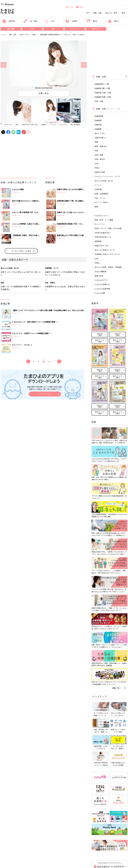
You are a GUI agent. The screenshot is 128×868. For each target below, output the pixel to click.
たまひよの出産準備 (102, 289)
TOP (88, 13)
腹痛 (34, 35)
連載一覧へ (117, 688)
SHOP (70, 7)
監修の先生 (99, 276)
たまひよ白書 (100, 293)
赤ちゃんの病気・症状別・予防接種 (108, 267)
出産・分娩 (99, 101)
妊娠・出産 (97, 13)
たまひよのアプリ (101, 280)
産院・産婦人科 (101, 146)
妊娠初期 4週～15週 (102, 88)
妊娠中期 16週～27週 (103, 93)
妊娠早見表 (9, 21)
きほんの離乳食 (101, 271)
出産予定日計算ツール (103, 237)
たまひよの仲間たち (102, 284)
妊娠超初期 (99, 116)
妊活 (123, 13)
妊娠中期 (98, 125)
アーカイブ (53, 124)
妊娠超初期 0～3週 (102, 84)
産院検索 (98, 241)
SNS (53, 29)
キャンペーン (75, 29)
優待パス (114, 21)
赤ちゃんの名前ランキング (105, 250)
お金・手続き (30, 21)
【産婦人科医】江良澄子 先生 (30, 124)
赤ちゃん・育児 (111, 13)
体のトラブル (24, 35)
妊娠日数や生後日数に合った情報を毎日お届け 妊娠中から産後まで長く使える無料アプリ (45, 388)
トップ (3, 35)
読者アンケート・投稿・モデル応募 (108, 228)
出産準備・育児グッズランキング (107, 254)
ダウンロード (45, 394)
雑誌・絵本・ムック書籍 (104, 220)
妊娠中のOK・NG (101, 246)
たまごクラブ (63, 124)
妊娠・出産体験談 (101, 194)
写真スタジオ (96, 29)
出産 (96, 151)
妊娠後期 (98, 129)
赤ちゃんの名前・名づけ (104, 181)
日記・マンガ (100, 198)
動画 (96, 207)
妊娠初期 (44, 124)
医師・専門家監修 (75, 124)
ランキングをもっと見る (21, 251)
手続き (97, 168)
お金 (96, 163)
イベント (98, 185)
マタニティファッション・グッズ (107, 176)
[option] (44, 65)
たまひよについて (101, 215)
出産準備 (71, 21)
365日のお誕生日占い (103, 233)
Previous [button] (4, 65)
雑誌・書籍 (11, 29)
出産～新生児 (100, 159)
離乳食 (92, 21)
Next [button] (84, 65)
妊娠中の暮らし (101, 138)
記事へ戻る (44, 93)
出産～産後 (99, 155)
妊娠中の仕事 (100, 172)
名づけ (50, 21)
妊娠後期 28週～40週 (103, 97)
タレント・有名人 (101, 202)
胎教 (96, 142)
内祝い (80, 7)
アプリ (32, 29)
